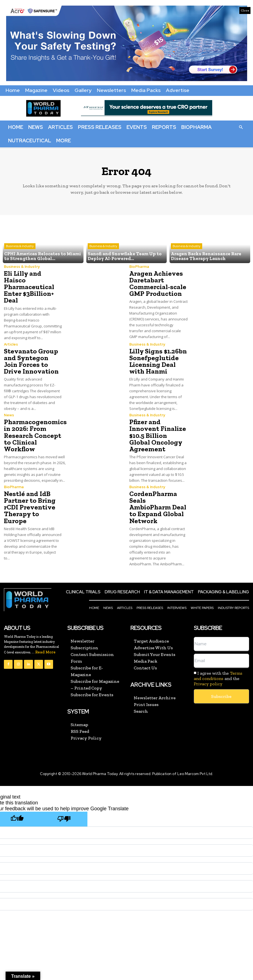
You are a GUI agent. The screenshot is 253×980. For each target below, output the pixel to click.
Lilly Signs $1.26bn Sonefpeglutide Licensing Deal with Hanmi (158, 361)
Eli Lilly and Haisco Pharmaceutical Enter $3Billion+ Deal (29, 287)
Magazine (36, 90)
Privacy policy (208, 676)
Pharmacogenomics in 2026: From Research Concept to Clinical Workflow (35, 435)
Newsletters (111, 90)
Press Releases (100, 127)
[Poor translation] (64, 812)
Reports (164, 127)
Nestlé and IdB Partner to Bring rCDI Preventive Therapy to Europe (33, 503)
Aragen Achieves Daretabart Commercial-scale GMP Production (157, 283)
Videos (61, 90)
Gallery (83, 90)
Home (13, 90)
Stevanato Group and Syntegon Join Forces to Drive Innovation (33, 361)
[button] (241, 127)
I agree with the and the (218, 671)
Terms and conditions (218, 668)
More (64, 140)
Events (137, 127)
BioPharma (196, 127)
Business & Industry (20, 246)
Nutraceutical (30, 140)
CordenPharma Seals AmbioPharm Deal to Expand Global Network (158, 503)
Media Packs (146, 90)
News (36, 127)
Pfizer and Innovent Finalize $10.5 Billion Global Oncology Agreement (157, 435)
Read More (45, 645)
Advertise (178, 90)
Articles (60, 127)
